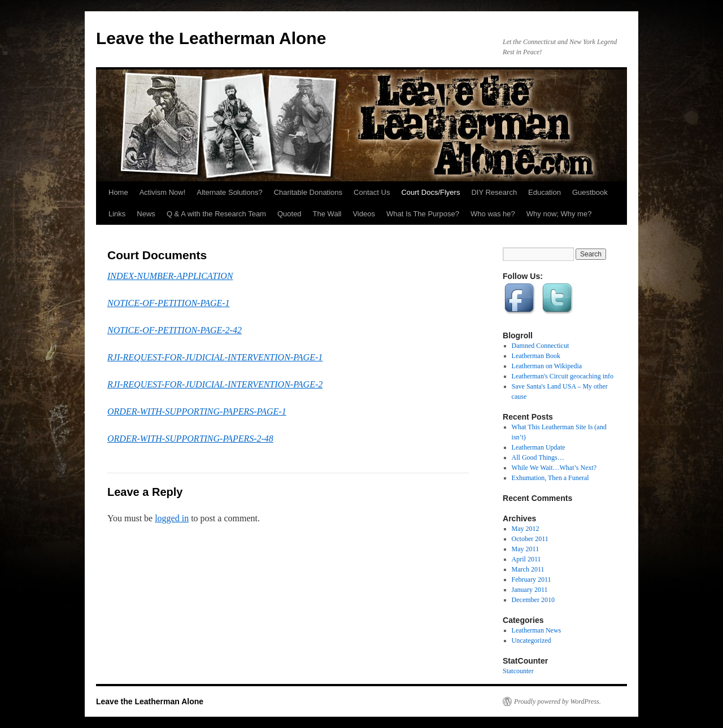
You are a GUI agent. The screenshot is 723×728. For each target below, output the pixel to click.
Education (545, 192)
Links (117, 214)
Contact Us (372, 192)
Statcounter (518, 671)
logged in (172, 518)
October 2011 (530, 539)
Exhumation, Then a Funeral (550, 478)
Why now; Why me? (559, 214)
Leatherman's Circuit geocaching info (563, 376)
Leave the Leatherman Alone (211, 38)
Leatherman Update (539, 447)
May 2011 (526, 549)
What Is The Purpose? (423, 214)
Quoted (289, 214)
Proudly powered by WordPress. (558, 701)
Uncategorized (532, 640)
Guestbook (590, 192)
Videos (364, 214)
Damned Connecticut (541, 346)
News (146, 214)
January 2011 (530, 590)
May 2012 (526, 529)
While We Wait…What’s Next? (554, 468)
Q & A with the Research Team (216, 214)
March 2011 (528, 569)
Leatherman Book (536, 356)
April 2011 (526, 559)
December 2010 (533, 600)
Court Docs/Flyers (430, 192)
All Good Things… (538, 457)
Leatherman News (537, 630)
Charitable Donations (308, 192)
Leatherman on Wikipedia (547, 366)
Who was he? (493, 214)
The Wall (327, 214)
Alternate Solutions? (229, 192)
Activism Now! (163, 192)
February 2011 (532, 579)
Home (118, 192)
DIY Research (494, 192)
